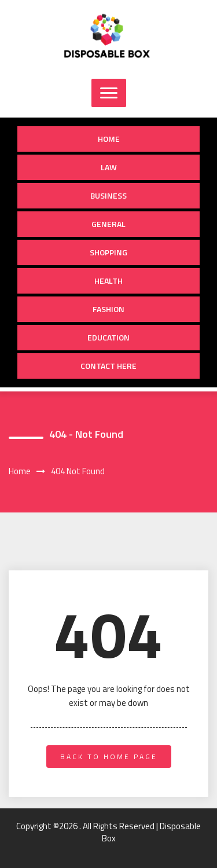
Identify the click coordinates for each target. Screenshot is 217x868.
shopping (108, 252)
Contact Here (108, 366)
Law (109, 167)
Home (109, 139)
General (108, 224)
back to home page (109, 757)
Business (108, 195)
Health (108, 281)
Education (108, 337)
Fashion (108, 309)
